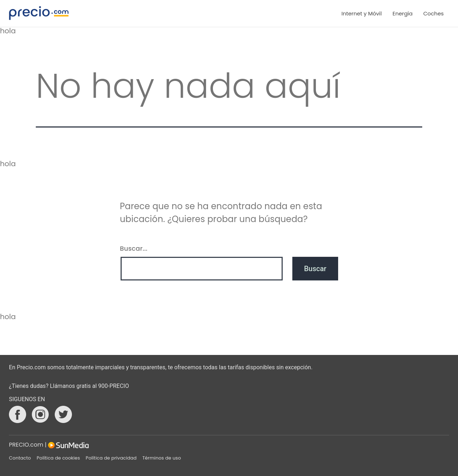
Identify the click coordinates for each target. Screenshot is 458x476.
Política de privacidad (111, 458)
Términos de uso (162, 458)
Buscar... (134, 248)
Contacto (20, 458)
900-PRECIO (113, 386)
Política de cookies (58, 458)
